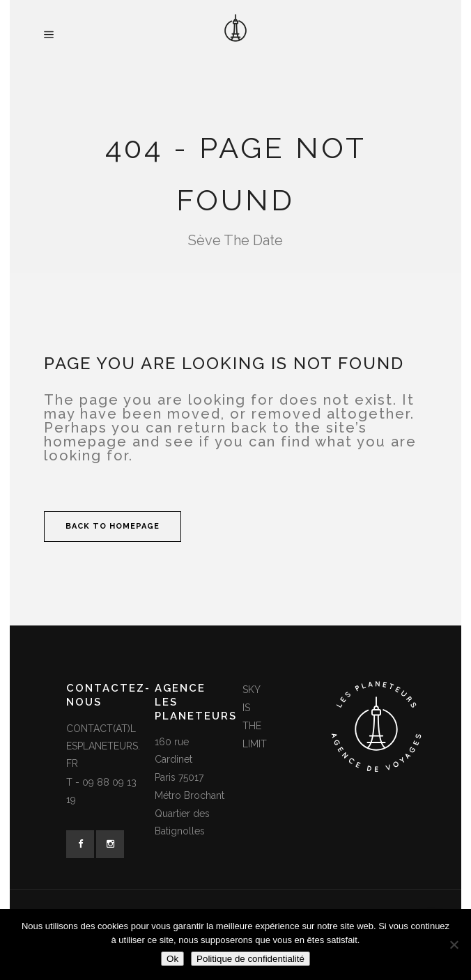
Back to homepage (113, 526)
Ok (172, 959)
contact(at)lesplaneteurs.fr (103, 746)
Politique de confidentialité (250, 959)
